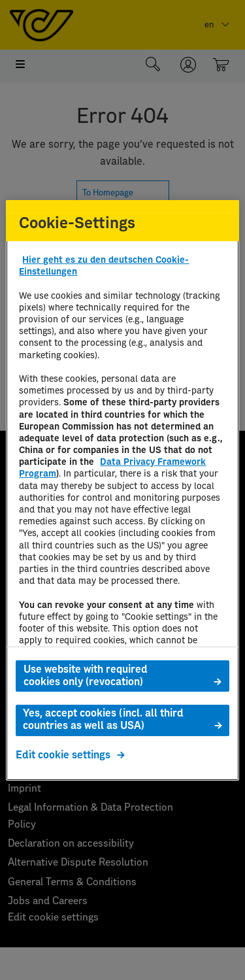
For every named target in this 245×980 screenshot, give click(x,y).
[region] (122, 490)
